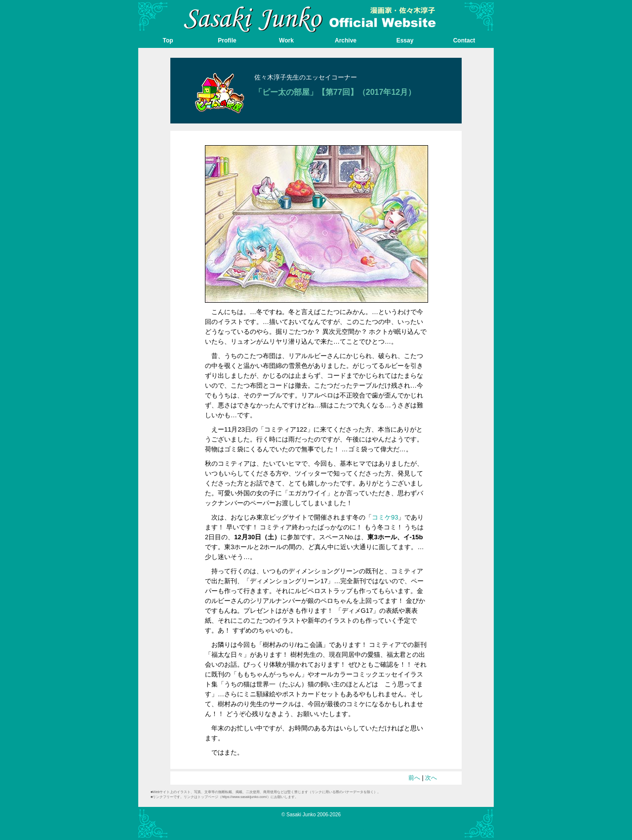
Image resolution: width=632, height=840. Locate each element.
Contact (464, 40)
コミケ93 (385, 517)
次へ (431, 778)
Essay (405, 40)
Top (168, 40)
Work (286, 40)
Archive (346, 40)
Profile (227, 40)
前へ (414, 778)
